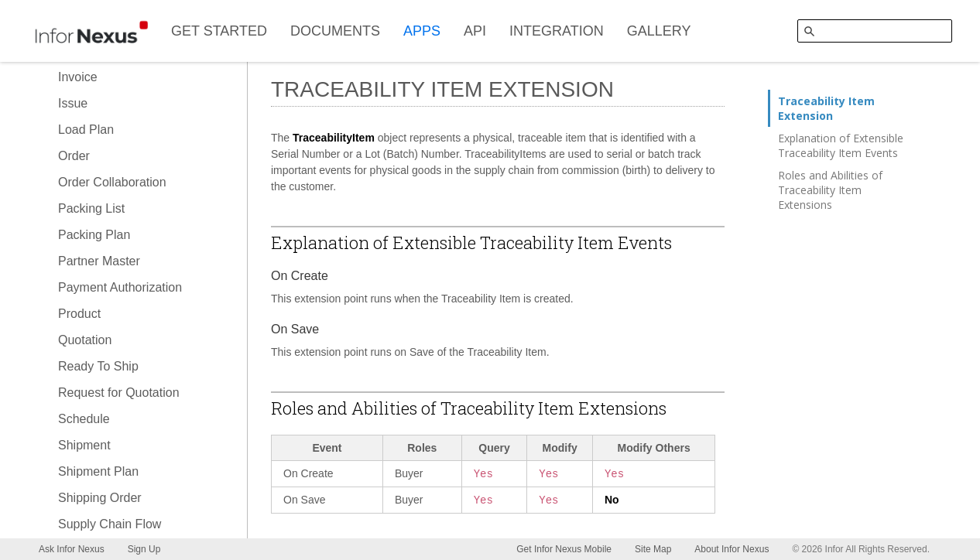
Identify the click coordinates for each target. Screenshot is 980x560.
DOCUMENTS (335, 31)
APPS (422, 31)
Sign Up (144, 549)
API (475, 31)
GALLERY (659, 31)
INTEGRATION (557, 31)
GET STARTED (219, 31)
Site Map (653, 549)
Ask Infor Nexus (72, 549)
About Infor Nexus (732, 549)
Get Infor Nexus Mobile (564, 549)
